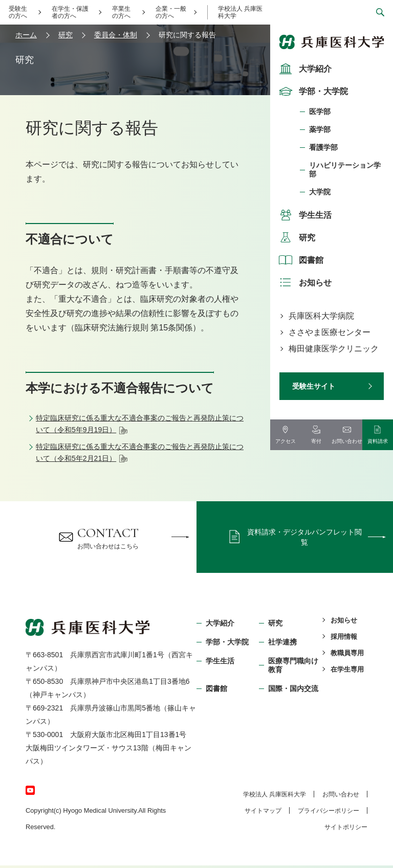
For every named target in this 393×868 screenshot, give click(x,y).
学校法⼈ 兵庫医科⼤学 (275, 797)
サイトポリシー (346, 830)
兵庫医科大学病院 (321, 316)
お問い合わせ (341, 797)
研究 (296, 237)
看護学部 (323, 147)
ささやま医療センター (330, 332)
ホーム (26, 35)
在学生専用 (347, 671)
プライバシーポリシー (329, 813)
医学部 (320, 112)
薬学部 (320, 129)
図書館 (300, 260)
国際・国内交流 (293, 691)
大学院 (320, 192)
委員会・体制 (116, 35)
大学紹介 (304, 69)
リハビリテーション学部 (345, 170)
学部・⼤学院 (227, 644)
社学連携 (282, 644)
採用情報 (344, 639)
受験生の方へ (18, 12)
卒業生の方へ (121, 12)
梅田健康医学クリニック (334, 349)
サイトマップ (263, 813)
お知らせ (304, 282)
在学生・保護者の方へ (70, 12)
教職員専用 (347, 655)
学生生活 (304, 215)
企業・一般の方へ (171, 12)
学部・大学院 (312, 91)
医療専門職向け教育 (293, 667)
